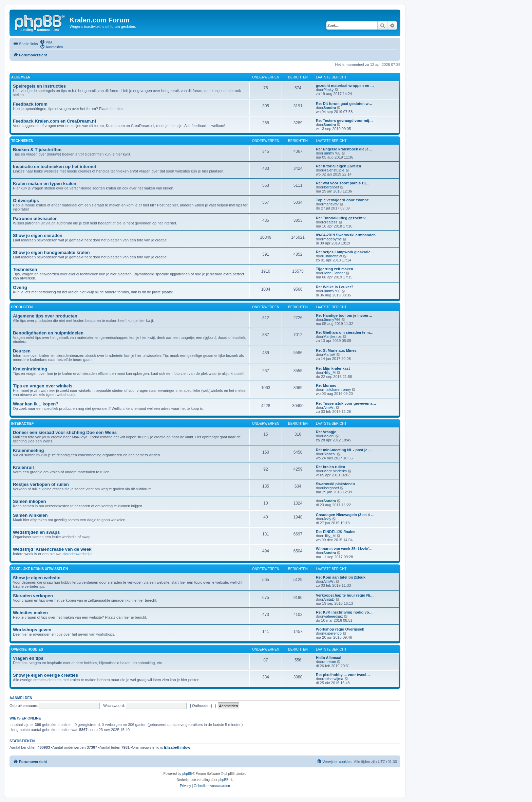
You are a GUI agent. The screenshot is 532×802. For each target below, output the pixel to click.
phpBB (187, 774)
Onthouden (204, 706)
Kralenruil (23, 467)
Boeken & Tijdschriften (37, 150)
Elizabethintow (177, 747)
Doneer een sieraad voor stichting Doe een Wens (65, 432)
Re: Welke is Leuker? (335, 287)
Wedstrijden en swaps (36, 532)
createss (330, 222)
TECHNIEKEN (22, 141)
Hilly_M (329, 372)
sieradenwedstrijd (77, 554)
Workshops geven (32, 630)
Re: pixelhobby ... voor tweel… (343, 675)
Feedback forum (30, 104)
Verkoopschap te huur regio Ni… (345, 595)
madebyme (332, 239)
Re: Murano (326, 385)
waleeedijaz (333, 616)
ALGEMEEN (21, 77)
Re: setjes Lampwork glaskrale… (345, 252)
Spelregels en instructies (39, 86)
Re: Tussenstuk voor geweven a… (346, 403)
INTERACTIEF (22, 424)
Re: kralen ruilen (330, 467)
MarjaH (329, 354)
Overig (20, 287)
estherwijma (333, 679)
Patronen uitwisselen (35, 218)
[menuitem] (46, 42)
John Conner (334, 273)
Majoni (329, 436)
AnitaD (329, 599)
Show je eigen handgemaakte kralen (51, 252)
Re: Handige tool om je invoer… (344, 315)
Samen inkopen (29, 501)
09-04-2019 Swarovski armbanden (346, 235)
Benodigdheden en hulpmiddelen (48, 333)
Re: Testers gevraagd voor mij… (344, 121)
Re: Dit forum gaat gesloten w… (344, 104)
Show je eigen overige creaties (45, 675)
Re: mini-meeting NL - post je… (344, 450)
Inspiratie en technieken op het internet (54, 167)
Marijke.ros (332, 336)
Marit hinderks (335, 471)
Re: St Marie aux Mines (336, 350)
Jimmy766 (332, 153)
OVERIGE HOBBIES (27, 649)
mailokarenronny (337, 389)
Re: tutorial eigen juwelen (338, 166)
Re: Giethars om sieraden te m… (345, 332)
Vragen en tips (28, 658)
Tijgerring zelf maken (335, 269)
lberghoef (331, 187)
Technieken (25, 269)
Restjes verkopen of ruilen (41, 484)
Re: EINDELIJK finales (336, 532)
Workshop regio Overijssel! (340, 629)
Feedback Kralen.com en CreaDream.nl (54, 121)
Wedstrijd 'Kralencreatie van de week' (53, 549)
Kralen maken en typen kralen (45, 184)
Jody (327, 519)
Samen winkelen (30, 515)
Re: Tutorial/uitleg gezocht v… (343, 218)
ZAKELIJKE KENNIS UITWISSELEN (40, 569)
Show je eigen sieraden (38, 235)
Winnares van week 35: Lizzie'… (344, 549)
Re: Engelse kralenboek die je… (344, 149)
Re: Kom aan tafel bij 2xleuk (341, 577)
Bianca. (330, 454)
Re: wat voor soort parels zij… (343, 183)
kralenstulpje (334, 170)
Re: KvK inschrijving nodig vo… (344, 612)
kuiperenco (332, 633)
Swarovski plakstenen (335, 484)
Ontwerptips (26, 200)
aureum (330, 662)
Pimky (328, 90)
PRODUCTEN (22, 307)
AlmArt (329, 407)
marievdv (331, 204)
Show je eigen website (37, 578)
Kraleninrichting (30, 369)
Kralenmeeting (28, 450)
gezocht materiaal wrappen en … (345, 86)
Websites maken (30, 613)
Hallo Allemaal (329, 658)
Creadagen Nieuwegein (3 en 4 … (345, 515)
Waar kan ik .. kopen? (36, 404)
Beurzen (22, 351)
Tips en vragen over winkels (43, 386)
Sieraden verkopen (33, 596)
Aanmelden (21, 698)
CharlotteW (333, 256)
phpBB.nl (225, 780)
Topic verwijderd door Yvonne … (345, 200)
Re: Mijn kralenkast (333, 368)
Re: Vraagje (326, 432)
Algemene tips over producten (45, 316)
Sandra (330, 108)
